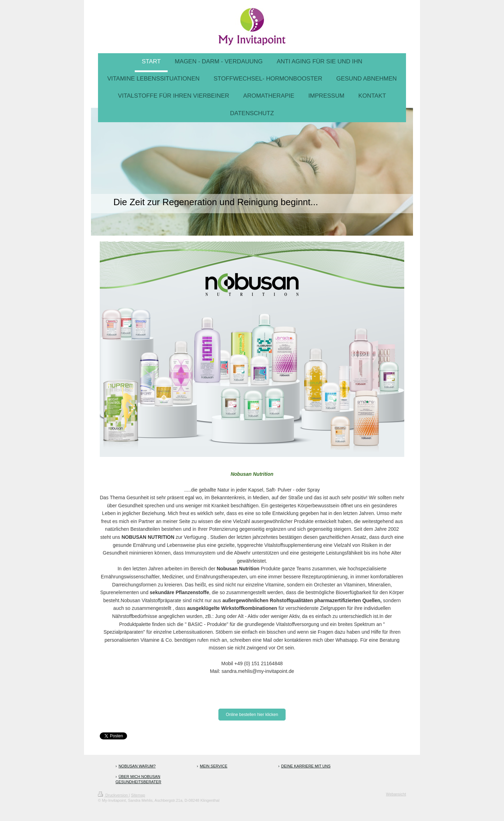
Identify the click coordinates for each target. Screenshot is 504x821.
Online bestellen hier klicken (252, 715)
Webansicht (396, 794)
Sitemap (138, 795)
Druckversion (113, 795)
